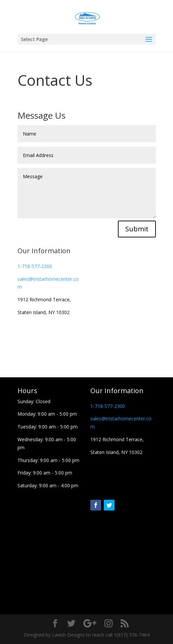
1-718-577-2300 (35, 266)
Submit (137, 229)
